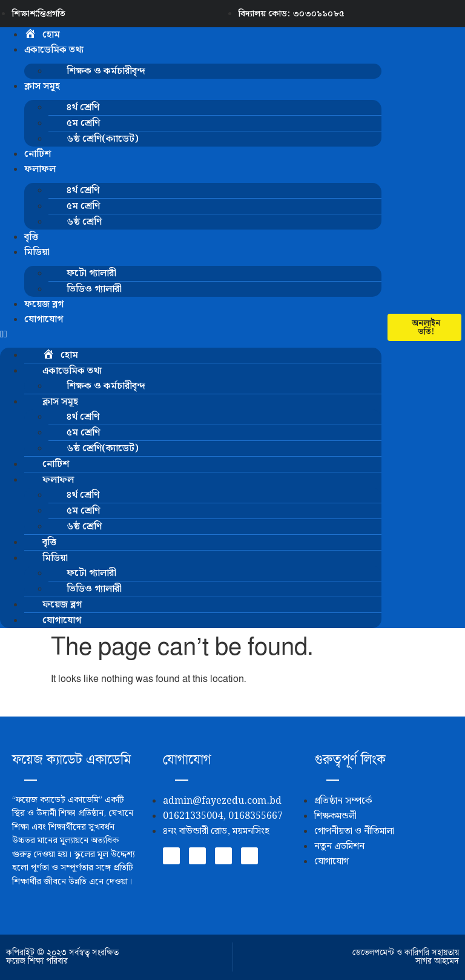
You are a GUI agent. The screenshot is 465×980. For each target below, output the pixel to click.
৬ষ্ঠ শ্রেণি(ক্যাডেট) (103, 139)
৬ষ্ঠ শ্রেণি (84, 222)
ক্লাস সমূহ (42, 86)
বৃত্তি (31, 237)
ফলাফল (40, 169)
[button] (191, 334)
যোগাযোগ (44, 319)
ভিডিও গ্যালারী (94, 289)
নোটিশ (38, 154)
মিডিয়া (37, 252)
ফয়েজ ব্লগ (44, 304)
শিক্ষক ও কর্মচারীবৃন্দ (106, 71)
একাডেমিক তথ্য (54, 50)
